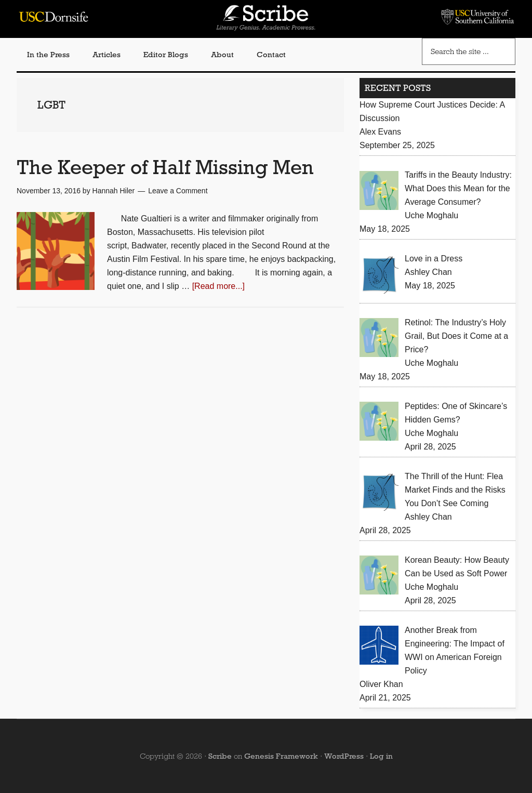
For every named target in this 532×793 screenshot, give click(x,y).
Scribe (220, 756)
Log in (381, 756)
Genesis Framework (281, 756)
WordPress (344, 756)
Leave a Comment (178, 191)
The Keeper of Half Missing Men (165, 167)
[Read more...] (218, 286)
